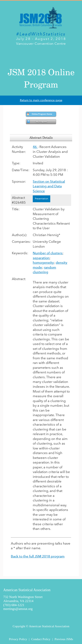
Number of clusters (48, 253)
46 (35, 147)
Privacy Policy (18, 639)
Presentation (42, 199)
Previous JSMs (64, 639)
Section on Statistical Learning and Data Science (49, 186)
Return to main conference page (41, 100)
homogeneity (43, 263)
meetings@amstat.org (18, 609)
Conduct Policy (41, 639)
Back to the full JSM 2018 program (38, 556)
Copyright (19, 626)
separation (41, 258)
